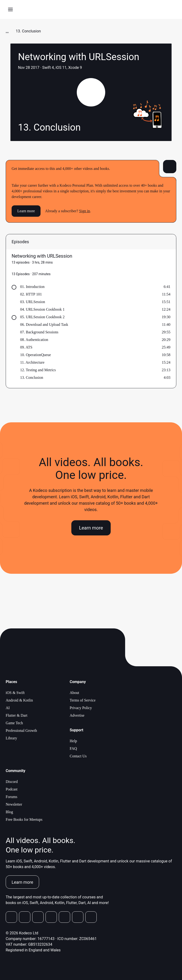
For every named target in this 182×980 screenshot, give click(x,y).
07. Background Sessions (39, 332)
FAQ (73, 748)
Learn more (26, 211)
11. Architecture (32, 362)
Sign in (85, 211)
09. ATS (26, 347)
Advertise (77, 715)
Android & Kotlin (19, 700)
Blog (9, 812)
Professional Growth (21, 731)
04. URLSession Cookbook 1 (42, 309)
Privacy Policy (81, 708)
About (74, 693)
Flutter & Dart (17, 715)
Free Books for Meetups (24, 819)
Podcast (12, 789)
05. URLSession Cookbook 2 (42, 317)
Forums (11, 797)
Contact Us (78, 756)
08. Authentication (34, 340)
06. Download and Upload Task (44, 324)
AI (8, 708)
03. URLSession (33, 302)
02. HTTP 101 (31, 294)
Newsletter (14, 804)
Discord (12, 782)
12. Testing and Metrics (38, 370)
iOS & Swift (15, 693)
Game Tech (14, 723)
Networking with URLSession (42, 256)
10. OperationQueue (36, 355)
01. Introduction (32, 287)
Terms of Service (83, 700)
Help (73, 741)
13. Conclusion (32, 377)
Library (11, 738)
